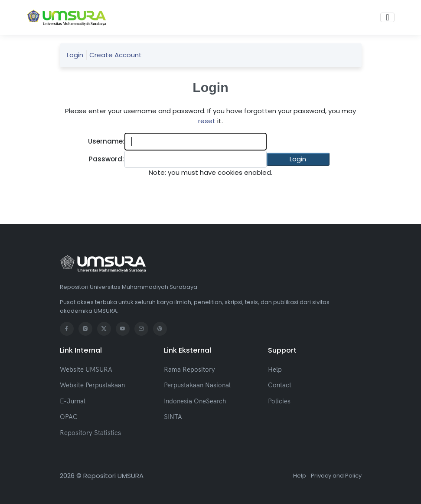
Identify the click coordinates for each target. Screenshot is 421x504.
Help (275, 369)
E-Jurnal (73, 401)
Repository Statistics (90, 433)
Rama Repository (189, 369)
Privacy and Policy (336, 476)
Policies (279, 401)
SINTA (173, 417)
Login (75, 55)
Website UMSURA (86, 369)
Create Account (116, 55)
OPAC (69, 417)
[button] (298, 159)
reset (207, 121)
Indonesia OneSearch (195, 401)
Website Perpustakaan (92, 385)
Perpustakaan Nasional (197, 385)
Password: (106, 159)
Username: (106, 141)
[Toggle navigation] (387, 17)
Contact (280, 385)
